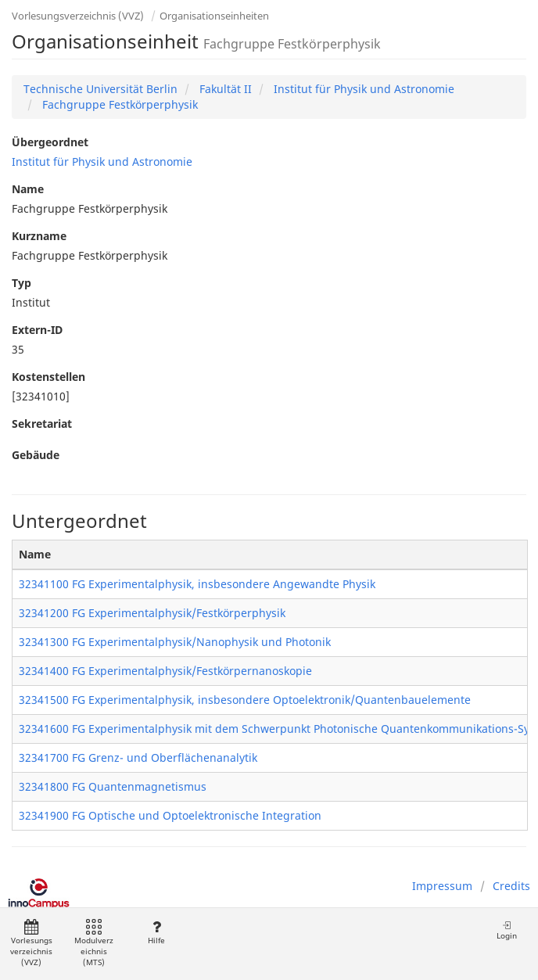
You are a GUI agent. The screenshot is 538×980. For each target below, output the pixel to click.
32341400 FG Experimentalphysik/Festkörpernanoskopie (165, 671)
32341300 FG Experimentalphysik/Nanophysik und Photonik (175, 642)
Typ (22, 283)
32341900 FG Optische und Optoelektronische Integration (170, 815)
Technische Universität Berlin (100, 89)
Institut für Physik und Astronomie (362, 89)
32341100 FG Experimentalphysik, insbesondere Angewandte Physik (197, 584)
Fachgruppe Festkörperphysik (118, 104)
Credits (511, 886)
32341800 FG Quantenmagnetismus (113, 786)
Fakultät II (224, 89)
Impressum (442, 886)
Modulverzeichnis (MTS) (94, 944)
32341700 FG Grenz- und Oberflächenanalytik (138, 757)
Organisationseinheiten (214, 16)
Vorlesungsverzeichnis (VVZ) (78, 16)
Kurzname (39, 236)
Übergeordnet (50, 142)
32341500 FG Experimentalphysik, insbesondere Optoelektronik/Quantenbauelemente (245, 700)
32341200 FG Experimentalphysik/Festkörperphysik (152, 613)
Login (507, 930)
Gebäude (36, 455)
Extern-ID (37, 330)
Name (28, 189)
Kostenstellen (48, 377)
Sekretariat (42, 424)
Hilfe (156, 933)
